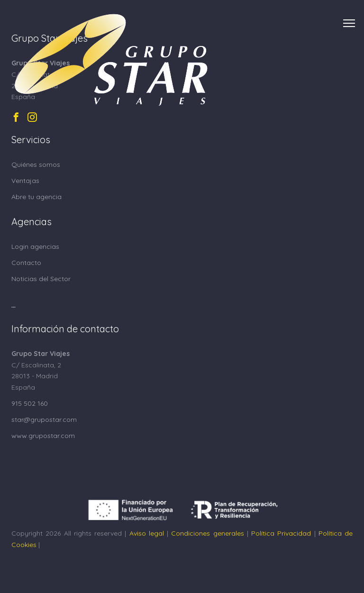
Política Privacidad (281, 533)
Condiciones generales (207, 533)
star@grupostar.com (44, 420)
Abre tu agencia (36, 197)
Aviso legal (147, 533)
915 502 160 (30, 403)
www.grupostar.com (43, 436)
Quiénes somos (36, 164)
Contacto (26, 263)
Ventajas (25, 181)
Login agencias (35, 246)
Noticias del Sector (41, 279)
